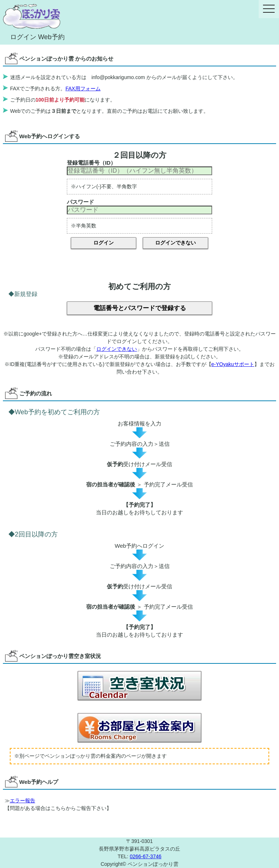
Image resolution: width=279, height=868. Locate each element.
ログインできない (175, 243)
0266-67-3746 (145, 856)
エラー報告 (23, 801)
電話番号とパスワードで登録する (140, 308)
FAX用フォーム (83, 89)
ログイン (104, 243)
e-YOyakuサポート (233, 364)
